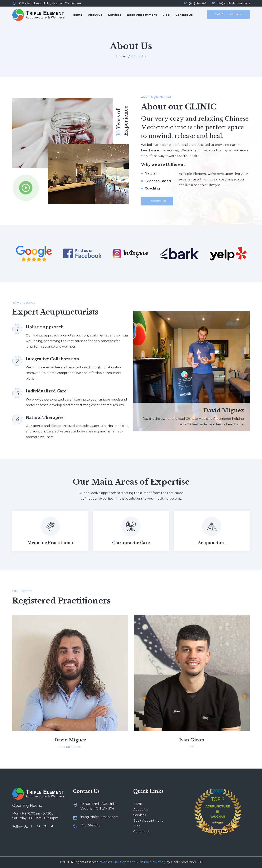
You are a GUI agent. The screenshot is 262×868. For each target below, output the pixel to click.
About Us (95, 15)
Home (78, 15)
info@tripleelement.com (231, 3)
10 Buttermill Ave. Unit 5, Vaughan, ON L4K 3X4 (50, 3)
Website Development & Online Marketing (133, 862)
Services (115, 15)
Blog (166, 15)
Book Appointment (142, 15)
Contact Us (184, 15)
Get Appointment (228, 14)
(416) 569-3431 (196, 3)
